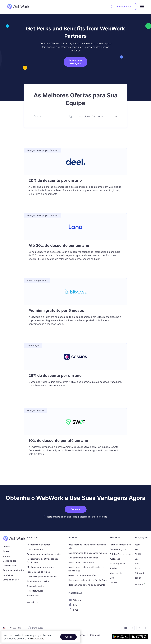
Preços (6, 547)
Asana (138, 545)
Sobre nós (8, 575)
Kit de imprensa (117, 564)
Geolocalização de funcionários (42, 577)
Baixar (6, 551)
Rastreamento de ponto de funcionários (87, 580)
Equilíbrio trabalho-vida (38, 581)
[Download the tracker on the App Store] (139, 637)
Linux (73, 610)
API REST (114, 582)
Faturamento (33, 595)
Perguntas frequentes (120, 545)
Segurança (95, 635)
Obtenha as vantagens (75, 62)
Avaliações (115, 559)
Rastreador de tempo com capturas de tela (87, 546)
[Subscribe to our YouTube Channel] (125, 629)
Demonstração (10, 565)
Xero (137, 564)
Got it (68, 637)
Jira (136, 549)
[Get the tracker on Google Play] (121, 637)
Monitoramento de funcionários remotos (88, 553)
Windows (75, 600)
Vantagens (8, 556)
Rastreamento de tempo (39, 545)
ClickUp (138, 554)
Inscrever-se (124, 7)
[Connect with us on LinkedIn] (118, 629)
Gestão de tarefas (36, 586)
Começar (76, 509)
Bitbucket (139, 573)
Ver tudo (31, 602)
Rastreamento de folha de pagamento (87, 585)
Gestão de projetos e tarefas (82, 575)
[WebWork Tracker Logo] (18, 7)
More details (37, 639)
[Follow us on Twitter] (145, 629)
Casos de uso (9, 561)
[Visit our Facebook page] (131, 629)
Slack (137, 568)
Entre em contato (11, 580)
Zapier (138, 578)
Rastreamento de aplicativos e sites (44, 554)
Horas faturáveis (35, 591)
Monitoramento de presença (41, 567)
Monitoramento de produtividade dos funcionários (86, 569)
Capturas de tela (35, 549)
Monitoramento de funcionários (83, 558)
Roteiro (113, 568)
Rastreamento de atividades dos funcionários (43, 561)
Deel (137, 559)
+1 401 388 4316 (14, 628)
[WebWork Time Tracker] (14, 538)
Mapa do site (116, 573)
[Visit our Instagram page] (138, 629)
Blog (112, 578)
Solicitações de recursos (121, 554)
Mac (73, 605)
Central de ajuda (118, 549)
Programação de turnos (38, 572)
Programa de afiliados (13, 570)
